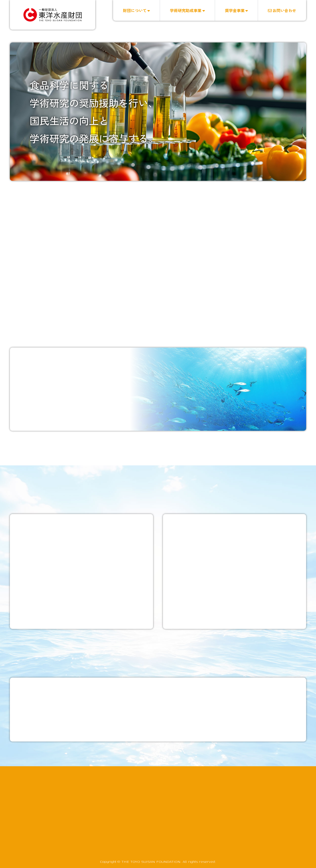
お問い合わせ (282, 10)
